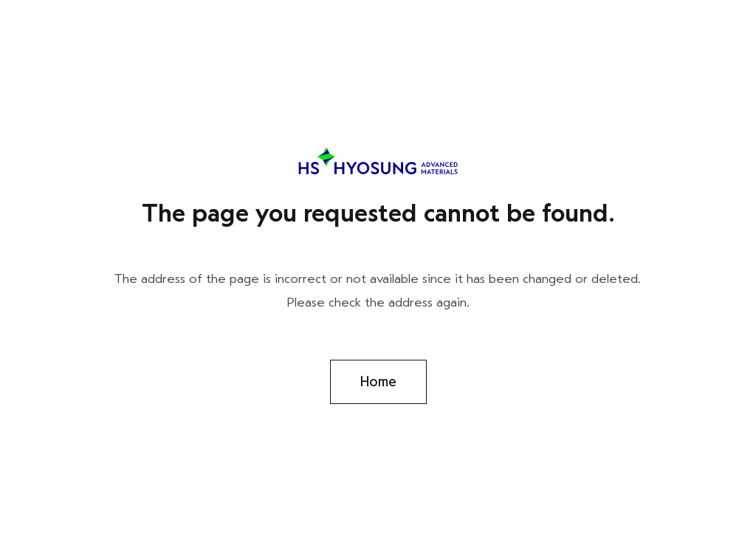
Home (378, 382)
